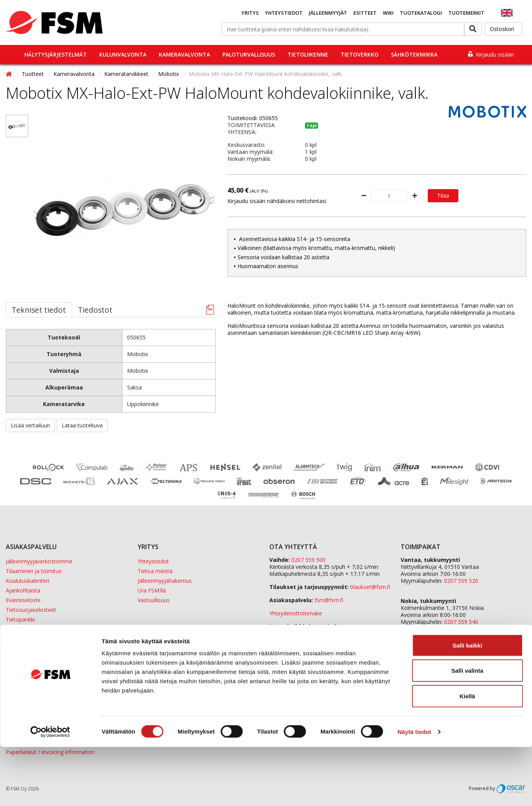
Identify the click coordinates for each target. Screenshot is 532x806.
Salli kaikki (467, 704)
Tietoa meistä (155, 571)
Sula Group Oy (419, 656)
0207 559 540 (461, 622)
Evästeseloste (23, 600)
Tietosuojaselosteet (31, 610)
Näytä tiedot (414, 791)
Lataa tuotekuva (82, 425)
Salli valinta (467, 730)
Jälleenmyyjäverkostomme (39, 561)
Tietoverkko (360, 54)
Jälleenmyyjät (328, 13)
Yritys (250, 13)
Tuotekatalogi (421, 13)
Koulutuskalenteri (28, 581)
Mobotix (169, 74)
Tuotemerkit (466, 13)
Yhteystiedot (284, 13)
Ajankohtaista (23, 590)
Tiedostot (95, 310)
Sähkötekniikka (414, 54)
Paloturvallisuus (249, 54)
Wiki (388, 13)
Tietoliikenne (308, 54)
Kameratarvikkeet (127, 74)
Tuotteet (34, 74)
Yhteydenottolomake (296, 613)
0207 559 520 (461, 581)
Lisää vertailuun (30, 425)
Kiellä (467, 755)
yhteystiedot (305, 633)
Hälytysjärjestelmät (56, 54)
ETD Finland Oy (420, 642)
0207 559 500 (308, 560)
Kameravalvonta (184, 54)
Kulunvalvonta (123, 54)
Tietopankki (20, 619)
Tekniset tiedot (39, 310)
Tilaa (443, 195)
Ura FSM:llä (152, 590)
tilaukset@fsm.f (370, 587)
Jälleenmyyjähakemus (165, 581)
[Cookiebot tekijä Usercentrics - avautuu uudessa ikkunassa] (50, 791)
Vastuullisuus (154, 600)
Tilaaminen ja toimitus (34, 571)
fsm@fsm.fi (329, 600)
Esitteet (365, 13)
